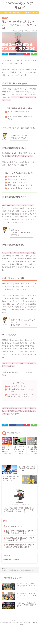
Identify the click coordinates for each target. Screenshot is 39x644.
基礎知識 (5, 18)
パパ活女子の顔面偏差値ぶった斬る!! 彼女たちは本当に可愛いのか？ (20, 546)
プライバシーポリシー (15, 620)
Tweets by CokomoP (11, 559)
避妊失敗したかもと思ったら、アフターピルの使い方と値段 (20, 539)
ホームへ (27, 620)
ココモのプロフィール (14, 526)
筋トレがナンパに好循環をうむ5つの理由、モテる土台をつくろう (20, 532)
